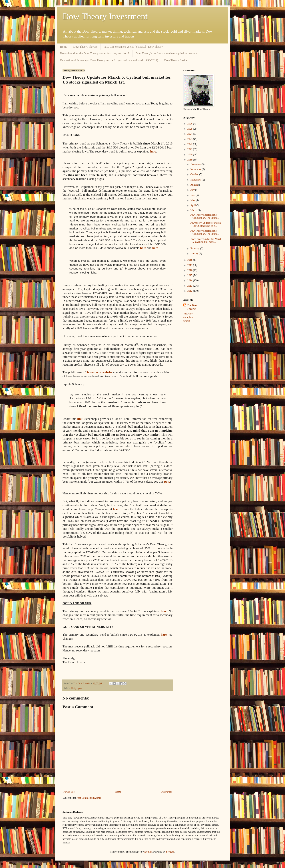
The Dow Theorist (192, 307)
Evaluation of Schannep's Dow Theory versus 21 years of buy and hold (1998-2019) (109, 60)
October (195, 174)
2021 (190, 149)
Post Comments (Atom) (89, 798)
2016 (190, 270)
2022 (190, 144)
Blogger (170, 852)
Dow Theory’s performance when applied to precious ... (168, 53)
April (193, 205)
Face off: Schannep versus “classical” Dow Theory (133, 47)
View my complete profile (188, 317)
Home (64, 47)
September (196, 180)
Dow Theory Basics (176, 60)
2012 (190, 291)
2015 (190, 275)
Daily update (77, 688)
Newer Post (69, 792)
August (194, 185)
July (193, 190)
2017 (190, 265)
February (195, 248)
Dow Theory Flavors (85, 47)
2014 (190, 281)
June (193, 195)
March (194, 210)
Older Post (166, 792)
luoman (148, 852)
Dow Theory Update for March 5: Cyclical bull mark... (206, 241)
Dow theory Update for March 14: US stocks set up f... (205, 224)
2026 (190, 124)
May (193, 200)
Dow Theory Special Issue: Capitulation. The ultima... (205, 216)
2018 (190, 260)
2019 (190, 160)
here (164, 635)
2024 (190, 134)
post (167, 482)
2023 (190, 139)
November (196, 169)
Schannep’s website (99, 372)
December (196, 164)
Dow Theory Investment (105, 16)
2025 (190, 129)
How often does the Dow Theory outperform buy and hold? (95, 53)
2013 (190, 286)
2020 (190, 155)
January (195, 254)
